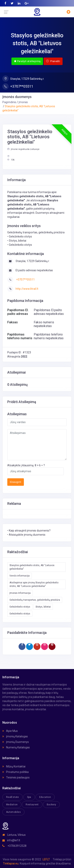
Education (45, 797)
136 (11, 160)
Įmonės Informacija (20, 593)
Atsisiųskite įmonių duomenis (27, 535)
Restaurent (32, 805)
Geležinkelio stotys (20, 607)
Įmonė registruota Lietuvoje (23, 149)
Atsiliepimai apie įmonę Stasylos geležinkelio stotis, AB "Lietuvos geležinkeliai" (34, 584)
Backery (52, 805)
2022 (24, 357)
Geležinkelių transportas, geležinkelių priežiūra (35, 600)
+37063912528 (14, 846)
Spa (29, 797)
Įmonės (23, 102)
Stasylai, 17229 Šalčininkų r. (23, 79)
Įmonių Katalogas (15, 736)
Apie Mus (10, 731)
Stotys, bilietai (43, 607)
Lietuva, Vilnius (14, 835)
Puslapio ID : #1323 (19, 352)
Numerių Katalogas (16, 747)
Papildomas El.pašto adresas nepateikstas (49, 312)
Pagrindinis (9, 102)
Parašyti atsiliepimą (27, 61)
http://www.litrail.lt (27, 289)
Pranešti (53, 61)
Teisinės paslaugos (16, 777)
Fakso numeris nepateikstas (44, 324)
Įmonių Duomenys (16, 742)
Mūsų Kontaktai (14, 766)
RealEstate (13, 797)
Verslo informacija (20, 576)
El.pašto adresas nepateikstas (34, 270)
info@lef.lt (11, 840)
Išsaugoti (16, 482)
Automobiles (13, 812)
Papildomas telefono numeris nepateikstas (49, 336)
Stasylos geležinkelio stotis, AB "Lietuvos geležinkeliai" (32, 567)
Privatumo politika (15, 772)
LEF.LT (46, 859)
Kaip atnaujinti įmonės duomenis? (30, 531)
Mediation (12, 805)
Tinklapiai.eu (11, 863)
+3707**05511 (18, 86)
